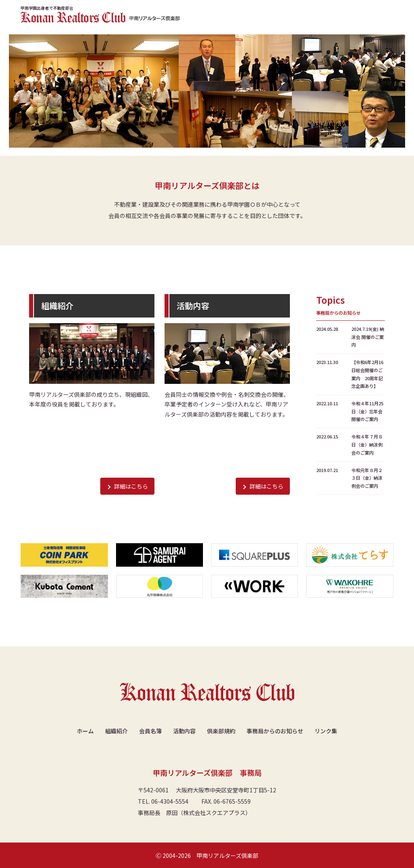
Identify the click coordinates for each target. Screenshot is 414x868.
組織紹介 (116, 731)
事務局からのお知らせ (275, 731)
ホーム (85, 731)
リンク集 (326, 731)
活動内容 (184, 731)
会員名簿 (150, 731)
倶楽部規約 (221, 731)
